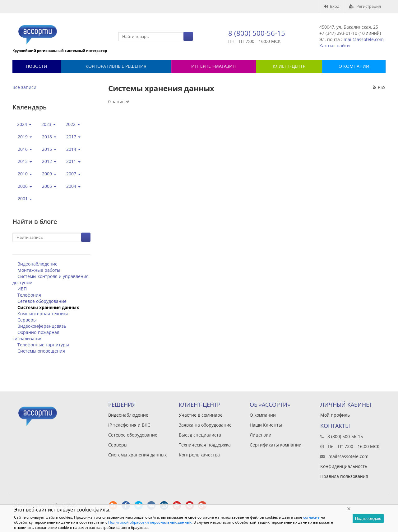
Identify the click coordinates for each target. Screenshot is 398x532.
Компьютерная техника (43, 314)
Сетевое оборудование (42, 301)
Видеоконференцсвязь (42, 326)
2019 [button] (25, 137)
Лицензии (261, 435)
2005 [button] (49, 186)
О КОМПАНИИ (354, 66)
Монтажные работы (39, 270)
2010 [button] (25, 174)
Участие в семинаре (201, 415)
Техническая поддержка (205, 445)
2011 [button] (73, 161)
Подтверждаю (368, 518)
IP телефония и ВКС (129, 425)
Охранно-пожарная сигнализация (36, 335)
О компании (263, 415)
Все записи (24, 87)
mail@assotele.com (364, 39)
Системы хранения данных (48, 307)
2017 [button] (73, 137)
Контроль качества (199, 455)
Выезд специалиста (200, 435)
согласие (311, 517)
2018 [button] (49, 137)
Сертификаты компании (276, 445)
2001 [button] (25, 199)
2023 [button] (49, 124)
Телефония (29, 295)
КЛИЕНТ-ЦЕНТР (289, 66)
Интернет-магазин (213, 66)
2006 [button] (25, 186)
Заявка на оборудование (205, 425)
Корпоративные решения (116, 66)
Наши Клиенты (266, 425)
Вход (331, 6)
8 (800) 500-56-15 (257, 33)
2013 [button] (25, 161)
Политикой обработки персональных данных (150, 522)
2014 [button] (73, 149)
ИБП (22, 289)
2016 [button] (25, 149)
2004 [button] (73, 186)
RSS (379, 87)
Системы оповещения (41, 351)
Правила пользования (344, 476)
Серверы (27, 320)
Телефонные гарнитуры (43, 345)
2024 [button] (24, 124)
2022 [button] (73, 124)
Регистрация (365, 6)
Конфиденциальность (344, 466)
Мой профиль (335, 415)
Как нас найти (335, 46)
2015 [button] (49, 149)
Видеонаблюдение (37, 264)
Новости (37, 66)
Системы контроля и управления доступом (51, 279)
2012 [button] (49, 161)
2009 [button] (49, 174)
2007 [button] (73, 174)
